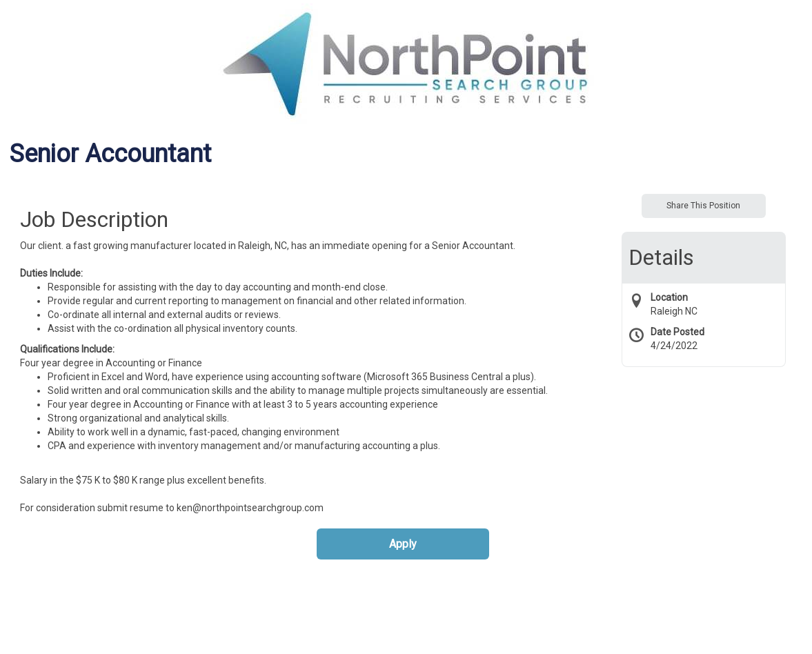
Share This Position (703, 206)
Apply (403, 544)
